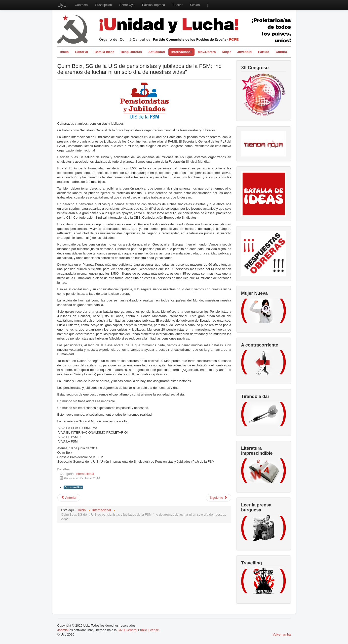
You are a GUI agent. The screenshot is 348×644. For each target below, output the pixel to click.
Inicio (65, 52)
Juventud (244, 52)
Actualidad (156, 52)
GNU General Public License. (139, 630)
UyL (62, 5)
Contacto (81, 5)
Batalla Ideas (104, 52)
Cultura (281, 52)
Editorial (81, 52)
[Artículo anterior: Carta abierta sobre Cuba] (69, 498)
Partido (264, 52)
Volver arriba (282, 634)
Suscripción (103, 5)
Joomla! (63, 630)
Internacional (181, 52)
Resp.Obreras (131, 52)
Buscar (177, 5)
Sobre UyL (127, 5)
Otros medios (73, 487)
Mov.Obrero (207, 52)
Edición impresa (154, 5)
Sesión (195, 5)
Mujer (227, 52)
